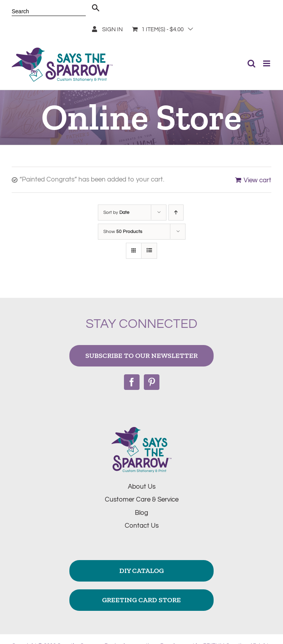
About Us (142, 487)
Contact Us (142, 526)
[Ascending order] (176, 213)
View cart (257, 180)
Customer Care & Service (142, 500)
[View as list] (149, 251)
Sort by (116, 213)
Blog (141, 513)
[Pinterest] (152, 382)
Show (123, 232)
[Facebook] (132, 382)
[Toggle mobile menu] (267, 63)
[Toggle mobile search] (251, 63)
